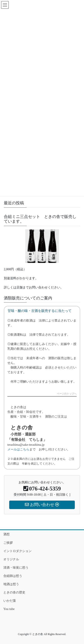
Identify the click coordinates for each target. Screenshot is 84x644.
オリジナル (11, 559)
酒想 (6, 534)
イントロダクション (17, 551)
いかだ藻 (10, 601)
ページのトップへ (67, 394)
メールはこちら (18, 449)
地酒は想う (11, 584)
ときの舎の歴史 (14, 592)
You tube (9, 609)
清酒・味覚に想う (16, 568)
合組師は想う (13, 576)
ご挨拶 (8, 543)
